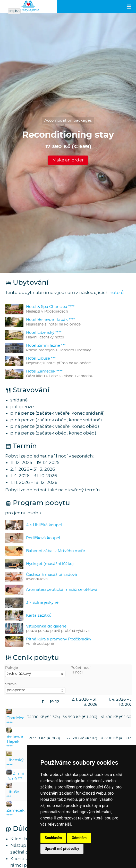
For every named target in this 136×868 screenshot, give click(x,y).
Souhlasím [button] (53, 838)
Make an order (68, 160)
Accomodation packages (68, 121)
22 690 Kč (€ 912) (82, 738)
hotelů (117, 293)
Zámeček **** (15, 811)
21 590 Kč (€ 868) (44, 738)
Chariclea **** (15, 718)
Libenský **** (15, 760)
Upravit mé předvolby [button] (62, 849)
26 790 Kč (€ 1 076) (117, 738)
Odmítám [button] (79, 838)
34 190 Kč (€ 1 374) (44, 717)
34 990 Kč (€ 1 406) (80, 717)
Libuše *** (13, 792)
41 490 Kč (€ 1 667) (118, 717)
